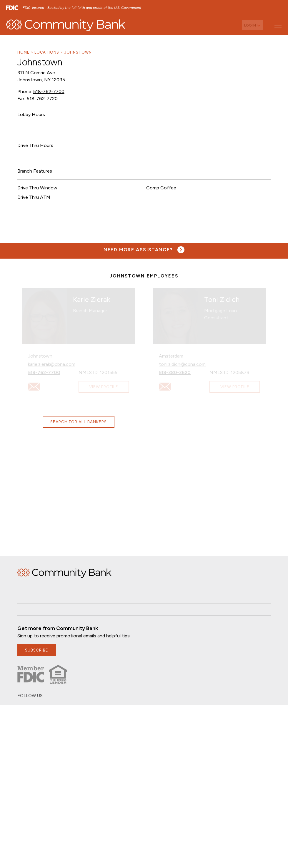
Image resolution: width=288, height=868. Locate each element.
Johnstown (78, 52)
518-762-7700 (49, 91)
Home (23, 52)
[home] (66, 25)
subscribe (37, 650)
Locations (47, 52)
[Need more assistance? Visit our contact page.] (144, 250)
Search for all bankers (79, 422)
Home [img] (64, 573)
